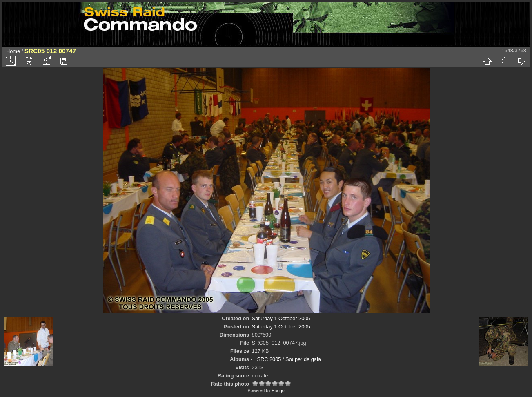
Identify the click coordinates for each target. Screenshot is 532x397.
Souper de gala (303, 359)
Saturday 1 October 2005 (281, 318)
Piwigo (278, 390)
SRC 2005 (269, 359)
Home (13, 51)
